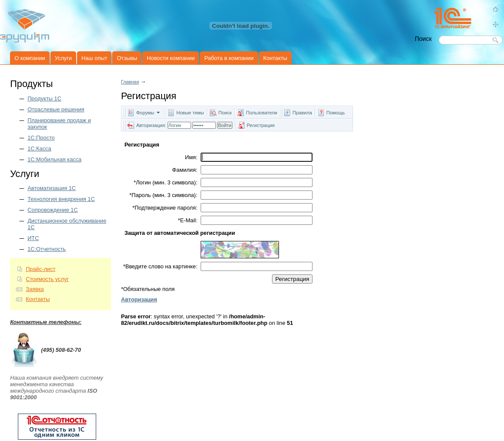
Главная (130, 82)
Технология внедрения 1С (61, 199)
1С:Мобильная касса (54, 159)
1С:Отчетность (47, 249)
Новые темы (190, 113)
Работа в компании (229, 58)
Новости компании (171, 58)
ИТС (33, 238)
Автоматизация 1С (52, 188)
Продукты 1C (44, 99)
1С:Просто (41, 138)
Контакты (275, 58)
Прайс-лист (40, 269)
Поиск (225, 113)
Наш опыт (94, 58)
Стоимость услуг (47, 279)
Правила (302, 113)
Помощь (336, 113)
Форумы (145, 113)
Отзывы (127, 58)
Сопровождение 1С (53, 210)
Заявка (35, 289)
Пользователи (262, 113)
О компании (30, 58)
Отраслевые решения (56, 109)
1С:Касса (39, 149)
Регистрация (261, 125)
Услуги (63, 58)
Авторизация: (151, 125)
